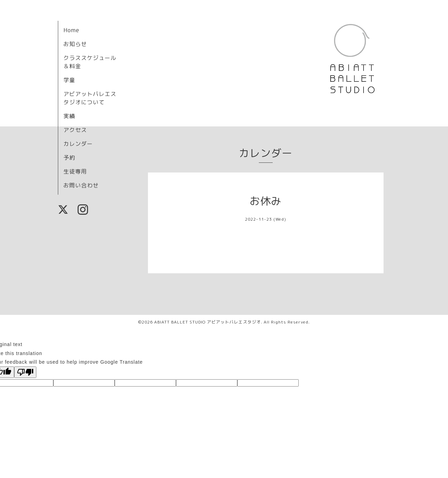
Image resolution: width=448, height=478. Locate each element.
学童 (69, 80)
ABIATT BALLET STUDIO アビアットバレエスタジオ (208, 322)
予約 (69, 158)
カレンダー (78, 144)
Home (71, 30)
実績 (69, 116)
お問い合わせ (81, 185)
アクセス (75, 130)
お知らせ (75, 44)
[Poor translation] (25, 372)
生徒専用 (75, 171)
